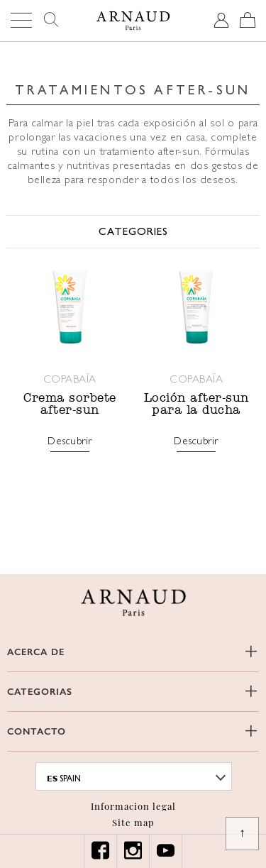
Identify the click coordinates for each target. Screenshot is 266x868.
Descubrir (70, 441)
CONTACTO (37, 731)
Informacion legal (133, 806)
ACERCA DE (36, 652)
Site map (133, 822)
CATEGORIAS (40, 692)
